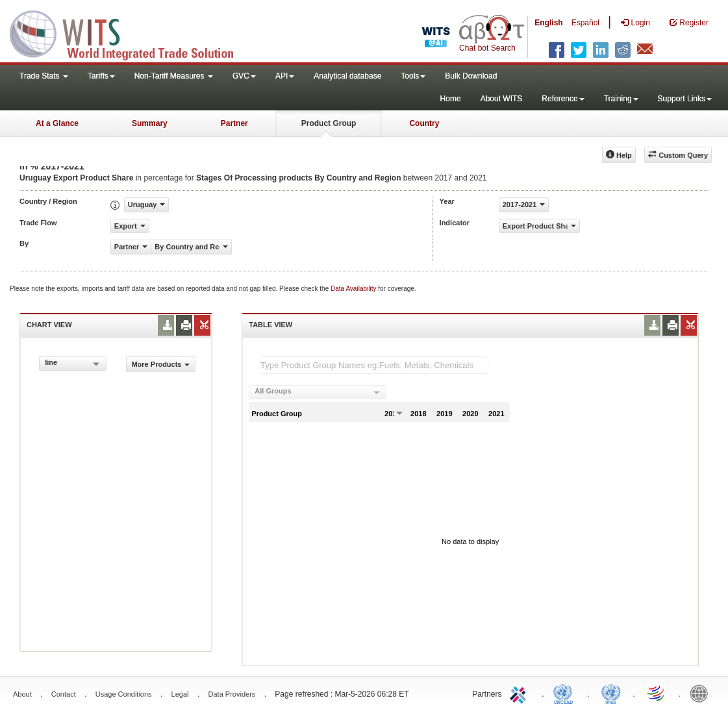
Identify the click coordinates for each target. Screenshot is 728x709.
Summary (150, 123)
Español (585, 23)
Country (424, 123)
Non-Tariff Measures (174, 76)
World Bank (702, 693)
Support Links (685, 99)
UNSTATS (611, 693)
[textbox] (374, 365)
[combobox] (72, 364)
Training (621, 99)
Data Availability (354, 289)
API (285, 76)
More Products (160, 364)
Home (451, 99)
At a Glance (57, 123)
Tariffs (101, 76)
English (548, 23)
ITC (520, 693)
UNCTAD (566, 693)
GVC (244, 76)
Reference (563, 99)
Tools (413, 76)
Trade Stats (44, 76)
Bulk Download (471, 76)
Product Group (329, 123)
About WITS (502, 99)
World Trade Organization (657, 693)
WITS (130, 32)
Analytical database (347, 76)
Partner (234, 123)
